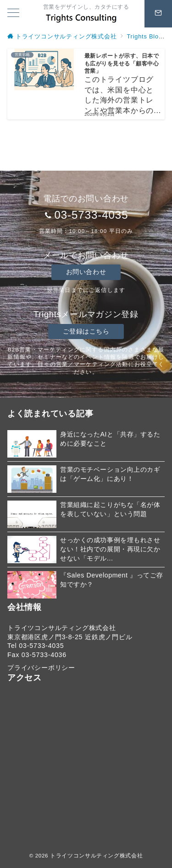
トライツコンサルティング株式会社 (96, 855)
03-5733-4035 (91, 215)
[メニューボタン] (13, 14)
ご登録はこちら (86, 331)
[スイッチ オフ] (158, 14)
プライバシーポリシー (41, 668)
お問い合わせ (86, 272)
